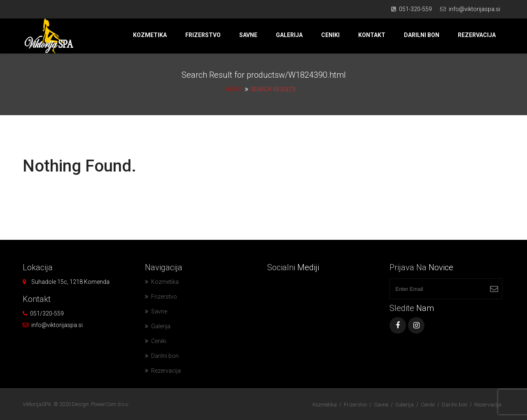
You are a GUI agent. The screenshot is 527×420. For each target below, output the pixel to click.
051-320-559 (415, 9)
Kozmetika (150, 35)
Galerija (289, 35)
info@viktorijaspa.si (475, 9)
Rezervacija (477, 35)
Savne (248, 35)
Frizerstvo (203, 35)
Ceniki (330, 35)
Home (234, 89)
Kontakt (372, 35)
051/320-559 (47, 313)
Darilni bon (422, 35)
